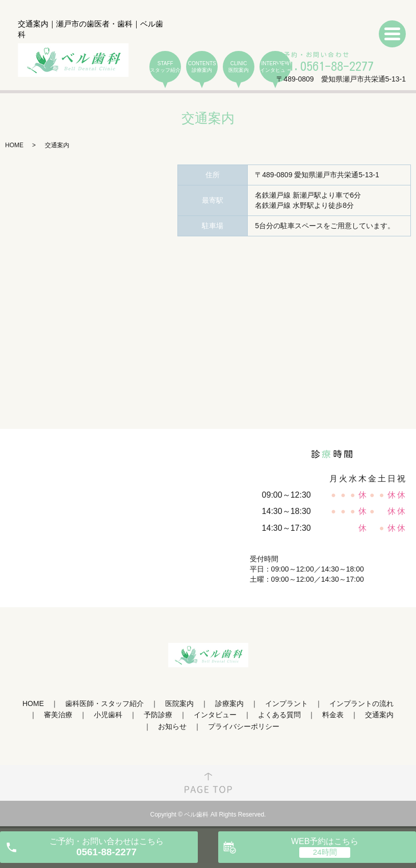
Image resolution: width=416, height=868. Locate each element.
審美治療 (58, 715)
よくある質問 (279, 715)
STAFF (165, 67)
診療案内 (229, 703)
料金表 (333, 715)
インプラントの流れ (361, 703)
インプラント (287, 703)
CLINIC (239, 67)
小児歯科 (108, 715)
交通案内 (379, 715)
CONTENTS (202, 67)
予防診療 (158, 715)
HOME (14, 145)
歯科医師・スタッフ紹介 (105, 703)
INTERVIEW (275, 67)
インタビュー (215, 715)
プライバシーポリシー (244, 726)
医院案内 (179, 703)
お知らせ (172, 726)
